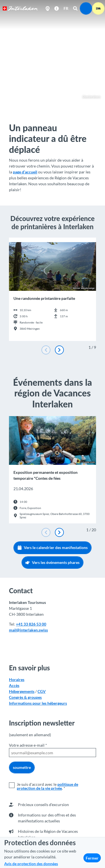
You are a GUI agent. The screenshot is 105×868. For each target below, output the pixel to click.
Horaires (17, 680)
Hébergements (22, 691)
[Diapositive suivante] (59, 350)
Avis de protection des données (31, 864)
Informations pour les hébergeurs (38, 703)
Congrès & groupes (25, 697)
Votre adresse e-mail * (28, 745)
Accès (14, 685)
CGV (42, 691)
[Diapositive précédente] (46, 350)
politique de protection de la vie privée (47, 786)
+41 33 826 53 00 (31, 624)
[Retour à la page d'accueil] (20, 8)
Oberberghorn (89, 96)
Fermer (92, 858)
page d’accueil (25, 172)
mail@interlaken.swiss (28, 630)
